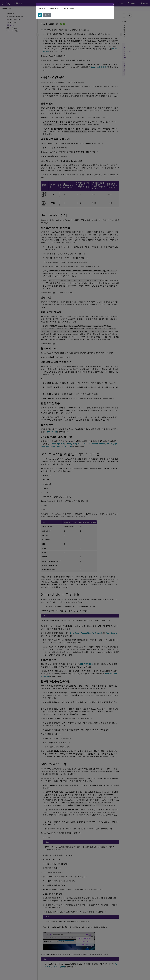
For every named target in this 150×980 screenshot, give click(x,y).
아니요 (47, 15)
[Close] (113, 4)
